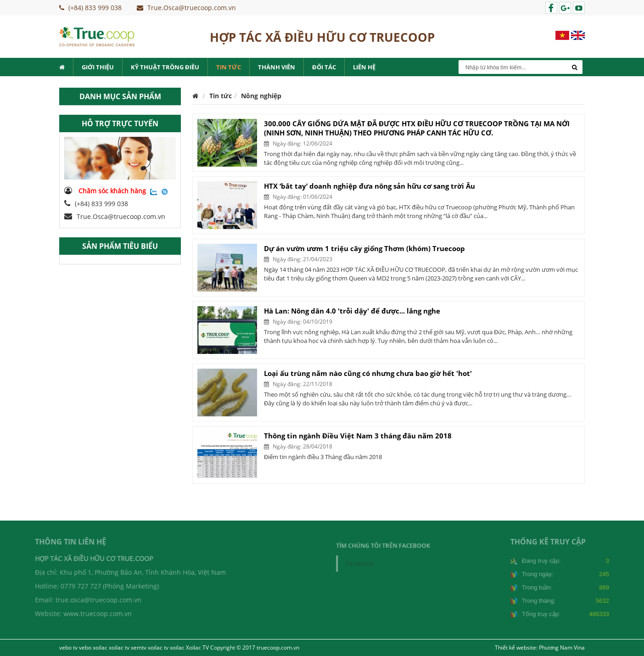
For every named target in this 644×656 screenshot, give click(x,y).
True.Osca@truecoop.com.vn (115, 216)
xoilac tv (119, 648)
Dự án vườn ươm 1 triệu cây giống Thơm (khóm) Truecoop (364, 248)
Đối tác (324, 67)
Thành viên (277, 67)
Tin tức (229, 67)
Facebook (364, 563)
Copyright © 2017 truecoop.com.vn (255, 648)
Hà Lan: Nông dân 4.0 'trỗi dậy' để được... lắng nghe (352, 311)
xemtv (139, 648)
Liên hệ (364, 67)
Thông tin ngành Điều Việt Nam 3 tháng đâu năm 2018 (358, 436)
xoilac (100, 648)
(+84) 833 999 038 (96, 204)
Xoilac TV (197, 648)
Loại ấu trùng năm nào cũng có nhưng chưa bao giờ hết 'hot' (368, 373)
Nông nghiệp (261, 96)
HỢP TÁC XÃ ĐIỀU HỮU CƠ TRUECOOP (322, 37)
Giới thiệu (98, 67)
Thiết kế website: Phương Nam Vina (540, 648)
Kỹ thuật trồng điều (165, 67)
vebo (85, 648)
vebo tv (68, 648)
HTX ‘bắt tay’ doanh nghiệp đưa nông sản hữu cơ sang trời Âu (370, 186)
